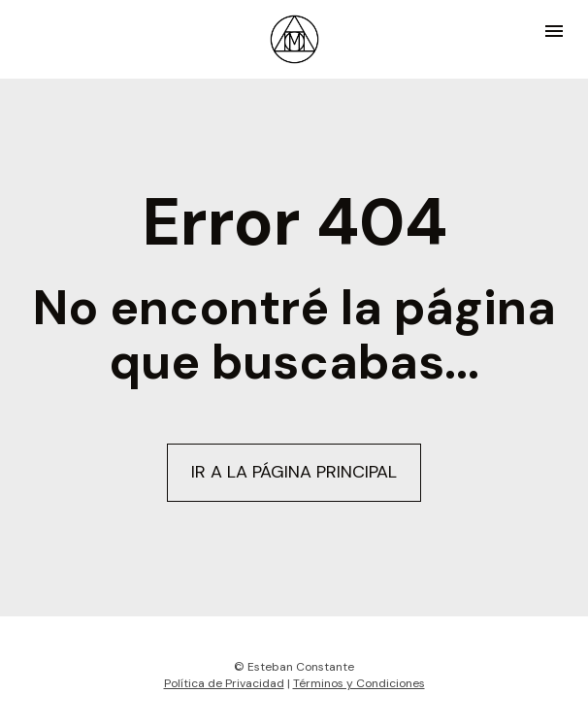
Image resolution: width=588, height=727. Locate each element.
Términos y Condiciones (359, 680)
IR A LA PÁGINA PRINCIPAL (294, 471)
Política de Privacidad (224, 680)
